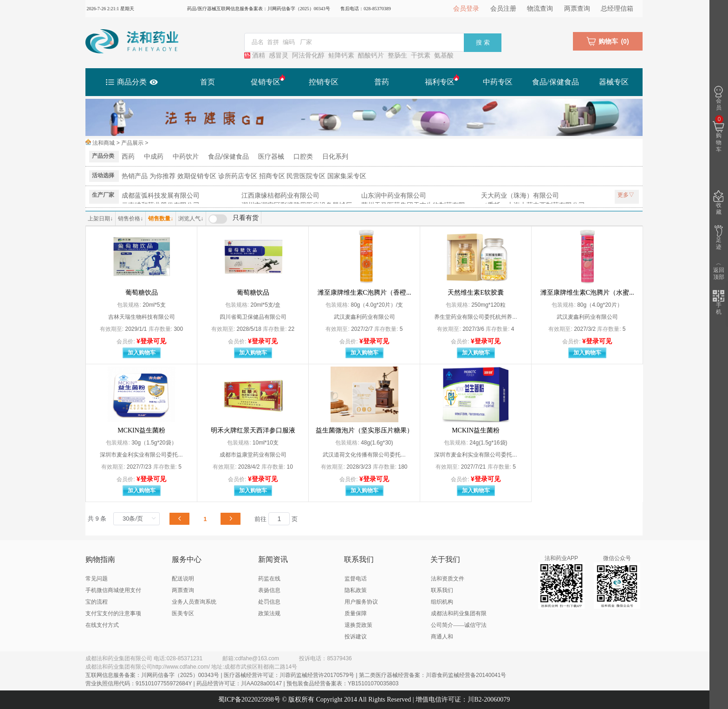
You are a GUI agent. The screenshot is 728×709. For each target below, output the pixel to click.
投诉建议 (356, 637)
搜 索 (483, 42)
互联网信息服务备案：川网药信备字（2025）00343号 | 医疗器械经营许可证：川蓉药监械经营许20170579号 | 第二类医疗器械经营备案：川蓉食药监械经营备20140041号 (296, 675)
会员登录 (466, 9)
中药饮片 (186, 156)
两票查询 (577, 9)
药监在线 (269, 579)
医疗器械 (271, 156)
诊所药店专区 (238, 176)
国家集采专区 (347, 176)
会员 (718, 98)
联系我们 (442, 590)
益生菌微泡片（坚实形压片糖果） (364, 430)
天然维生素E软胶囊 (476, 293)
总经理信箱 (617, 9)
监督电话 (356, 579)
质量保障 (356, 613)
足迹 (718, 238)
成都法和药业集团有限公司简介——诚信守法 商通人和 (459, 625)
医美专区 (183, 613)
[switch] (234, 219)
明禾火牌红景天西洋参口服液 (253, 430)
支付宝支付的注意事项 (113, 613)
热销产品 (135, 176)
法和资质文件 (448, 579)
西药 (128, 156)
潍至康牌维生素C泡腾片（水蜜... (587, 293)
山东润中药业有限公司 (394, 195)
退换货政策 (358, 625)
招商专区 (272, 176)
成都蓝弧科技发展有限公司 (161, 195)
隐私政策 (356, 590)
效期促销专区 (197, 176)
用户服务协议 (361, 602)
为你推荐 (162, 176)
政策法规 (269, 613)
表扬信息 (269, 590)
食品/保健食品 (228, 156)
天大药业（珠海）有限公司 (520, 195)
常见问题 (97, 579)
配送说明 (183, 579)
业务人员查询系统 (194, 602)
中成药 (154, 156)
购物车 (718, 134)
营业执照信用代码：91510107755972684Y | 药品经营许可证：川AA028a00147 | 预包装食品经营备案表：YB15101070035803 (242, 683)
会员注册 (503, 9)
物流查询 (540, 9)
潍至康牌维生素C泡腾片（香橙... (364, 293)
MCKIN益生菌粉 (141, 430)
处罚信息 (269, 602)
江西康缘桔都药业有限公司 (280, 195)
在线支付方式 (102, 625)
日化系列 (335, 156)
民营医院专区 (306, 176)
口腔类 (303, 156)
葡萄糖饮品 (142, 293)
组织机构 (442, 602)
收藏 (718, 203)
